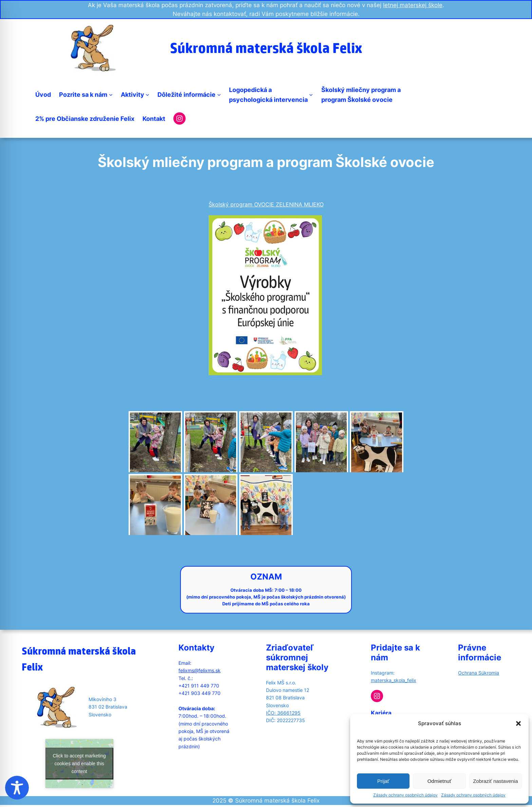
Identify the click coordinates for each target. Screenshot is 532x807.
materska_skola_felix (394, 680)
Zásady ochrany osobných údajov (405, 795)
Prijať (383, 781)
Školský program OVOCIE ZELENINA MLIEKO (266, 204)
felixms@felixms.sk (199, 670)
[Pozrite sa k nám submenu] (111, 95)
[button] (518, 723)
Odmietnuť (440, 781)
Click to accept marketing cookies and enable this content (79, 763)
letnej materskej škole (413, 5)
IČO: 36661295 (283, 713)
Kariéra (381, 713)
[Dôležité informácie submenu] (219, 95)
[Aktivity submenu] (147, 95)
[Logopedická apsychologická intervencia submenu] (311, 95)
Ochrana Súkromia (479, 673)
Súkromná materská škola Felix (266, 48)
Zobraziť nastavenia (495, 781)
